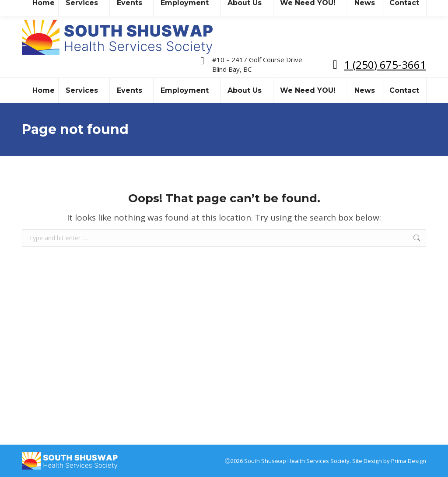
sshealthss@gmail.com (98, 8)
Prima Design (409, 461)
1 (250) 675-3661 (385, 65)
